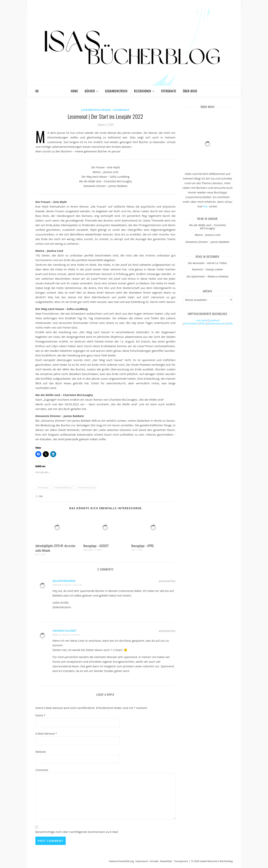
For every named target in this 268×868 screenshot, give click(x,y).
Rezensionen (143, 91)
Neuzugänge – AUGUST (96, 546)
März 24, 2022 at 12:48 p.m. (66, 635)
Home (75, 91)
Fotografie (169, 91)
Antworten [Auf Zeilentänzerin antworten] (167, 581)
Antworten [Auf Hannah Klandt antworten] (167, 631)
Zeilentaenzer (217, 323)
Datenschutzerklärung (121, 861)
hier (205, 206)
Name (40, 715)
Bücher (90, 91)
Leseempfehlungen (96, 110)
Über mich (190, 91)
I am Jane (201, 320)
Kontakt (154, 861)
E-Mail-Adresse (46, 733)
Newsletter (166, 861)
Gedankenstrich (116, 91)
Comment (42, 770)
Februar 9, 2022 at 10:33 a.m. (67, 585)
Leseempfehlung (63, 488)
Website (41, 752)
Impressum (142, 861)
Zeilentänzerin (64, 581)
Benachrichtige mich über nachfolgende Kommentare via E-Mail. (77, 832)
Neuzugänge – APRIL (143, 546)
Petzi (203, 323)
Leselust (214, 320)
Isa (41, 496)
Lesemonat (121, 110)
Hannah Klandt (64, 631)
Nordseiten (191, 323)
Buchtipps (43, 488)
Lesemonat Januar (86, 488)
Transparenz (181, 861)
